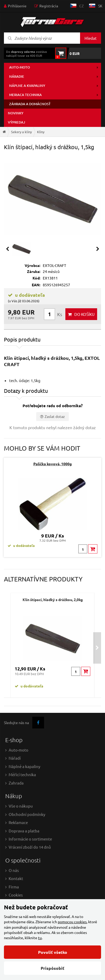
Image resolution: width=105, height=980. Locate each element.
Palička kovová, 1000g (52, 464)
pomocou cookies (72, 922)
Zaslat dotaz (55, 416)
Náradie (17, 76)
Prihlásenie (17, 6)
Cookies (16, 895)
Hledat (91, 38)
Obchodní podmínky (27, 814)
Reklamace (18, 822)
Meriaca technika (25, 95)
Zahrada (16, 783)
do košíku (84, 314)
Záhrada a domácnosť (30, 104)
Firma (14, 887)
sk (100, 6)
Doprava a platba (24, 831)
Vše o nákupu (21, 806)
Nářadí (15, 758)
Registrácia (49, 6)
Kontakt (16, 878)
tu (40, 938)
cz (82, 6)
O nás (14, 870)
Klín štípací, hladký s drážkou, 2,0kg (53, 600)
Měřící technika (22, 774)
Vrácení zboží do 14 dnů (30, 847)
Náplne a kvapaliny (27, 86)
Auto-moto (20, 67)
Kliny (41, 132)
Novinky (16, 113)
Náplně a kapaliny (24, 766)
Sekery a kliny (21, 132)
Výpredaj (17, 122)
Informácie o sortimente (30, 839)
